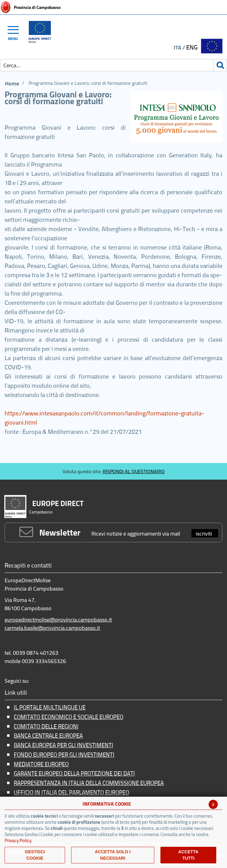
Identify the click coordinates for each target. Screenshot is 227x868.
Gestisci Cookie (35, 855)
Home (12, 83)
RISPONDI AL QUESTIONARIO (134, 471)
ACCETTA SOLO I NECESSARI (113, 855)
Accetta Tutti (188, 855)
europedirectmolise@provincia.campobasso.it (58, 620)
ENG (192, 47)
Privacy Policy (18, 841)
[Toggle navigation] (16, 32)
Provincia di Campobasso (37, 7)
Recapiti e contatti (28, 566)
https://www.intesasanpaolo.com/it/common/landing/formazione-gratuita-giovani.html (104, 418)
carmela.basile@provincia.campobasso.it (52, 628)
